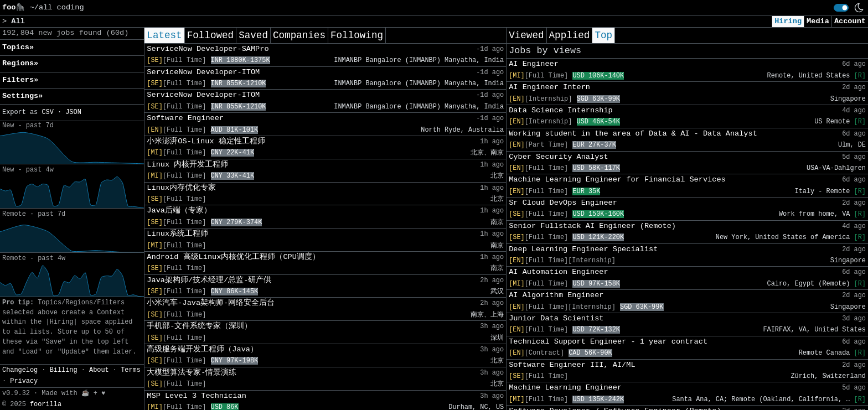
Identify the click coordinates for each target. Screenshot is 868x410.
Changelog (20, 370)
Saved (253, 35)
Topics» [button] (18, 47)
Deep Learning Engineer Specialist (583, 249)
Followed (210, 35)
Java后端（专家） (179, 211)
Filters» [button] (20, 80)
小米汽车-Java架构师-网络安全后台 (211, 303)
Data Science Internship (561, 110)
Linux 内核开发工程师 (187, 165)
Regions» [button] (20, 63)
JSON (73, 112)
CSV (47, 112)
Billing (64, 370)
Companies (299, 35)
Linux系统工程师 (177, 234)
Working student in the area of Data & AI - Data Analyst (633, 134)
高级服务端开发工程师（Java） (202, 349)
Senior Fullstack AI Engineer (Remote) (592, 226)
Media (818, 21)
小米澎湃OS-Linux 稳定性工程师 (206, 141)
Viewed (526, 35)
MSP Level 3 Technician (196, 396)
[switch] (841, 8)
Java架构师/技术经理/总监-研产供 (209, 280)
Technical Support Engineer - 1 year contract (608, 342)
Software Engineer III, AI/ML (572, 365)
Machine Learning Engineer (565, 388)
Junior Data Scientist (556, 318)
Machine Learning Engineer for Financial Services (617, 180)
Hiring (788, 21)
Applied (570, 35)
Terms (131, 370)
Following (357, 35)
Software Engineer (185, 118)
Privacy (24, 381)
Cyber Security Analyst (558, 157)
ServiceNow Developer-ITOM (203, 72)
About (99, 370)
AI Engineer (534, 64)
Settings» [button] (22, 96)
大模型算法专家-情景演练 (192, 373)
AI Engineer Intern (549, 87)
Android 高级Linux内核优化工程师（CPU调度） (233, 257)
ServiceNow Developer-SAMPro (208, 49)
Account (850, 21)
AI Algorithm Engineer (556, 295)
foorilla (46, 404)
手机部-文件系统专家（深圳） (199, 326)
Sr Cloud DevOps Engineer (563, 203)
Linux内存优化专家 (181, 188)
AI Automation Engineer (558, 272)
